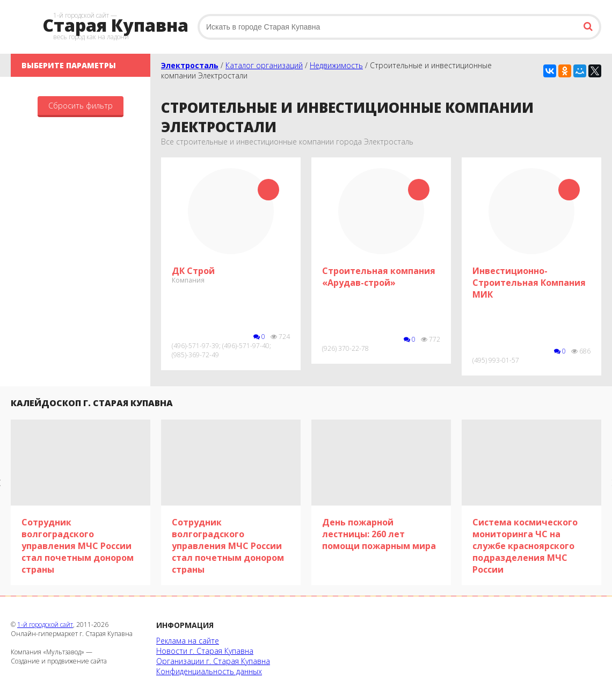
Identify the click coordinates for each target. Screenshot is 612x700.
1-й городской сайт (45, 625)
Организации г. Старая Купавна (213, 661)
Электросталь (190, 65)
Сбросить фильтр (81, 106)
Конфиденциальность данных (209, 671)
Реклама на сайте (188, 641)
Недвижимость (336, 65)
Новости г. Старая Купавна (205, 651)
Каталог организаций (264, 65)
